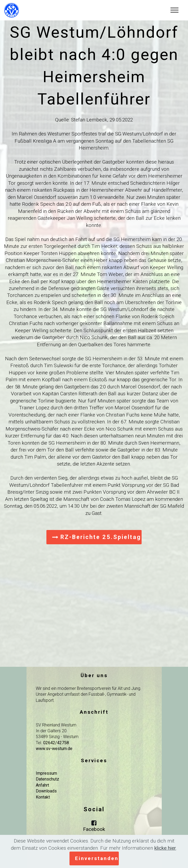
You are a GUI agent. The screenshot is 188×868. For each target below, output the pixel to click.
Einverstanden (97, 858)
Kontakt (43, 797)
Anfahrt (42, 785)
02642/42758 (56, 743)
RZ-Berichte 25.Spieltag (97, 537)
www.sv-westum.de (54, 749)
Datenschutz (47, 779)
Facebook (94, 829)
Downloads (46, 791)
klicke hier (165, 848)
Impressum (46, 773)
